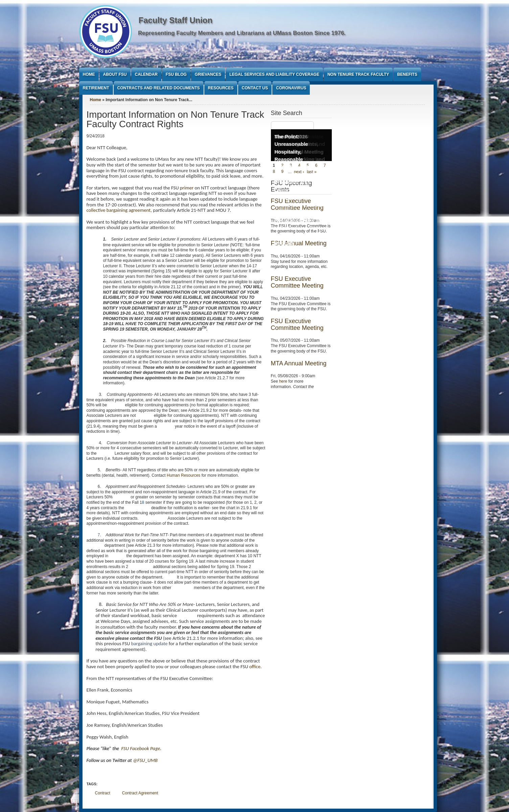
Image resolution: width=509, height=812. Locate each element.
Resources (221, 88)
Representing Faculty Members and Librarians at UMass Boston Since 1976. (242, 33)
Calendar (146, 74)
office (255, 667)
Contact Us (255, 88)
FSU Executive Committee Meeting (297, 282)
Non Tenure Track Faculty (358, 74)
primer (187, 188)
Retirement (96, 88)
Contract (103, 793)
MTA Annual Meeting (299, 363)
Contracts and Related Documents (159, 88)
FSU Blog (176, 74)
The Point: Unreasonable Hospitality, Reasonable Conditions (291, 152)
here (283, 381)
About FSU (115, 74)
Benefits (407, 74)
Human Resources (183, 475)
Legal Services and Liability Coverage (274, 74)
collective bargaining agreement (119, 210)
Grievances (208, 74)
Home (89, 74)
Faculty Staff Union (176, 20)
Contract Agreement (140, 793)
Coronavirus (291, 88)
